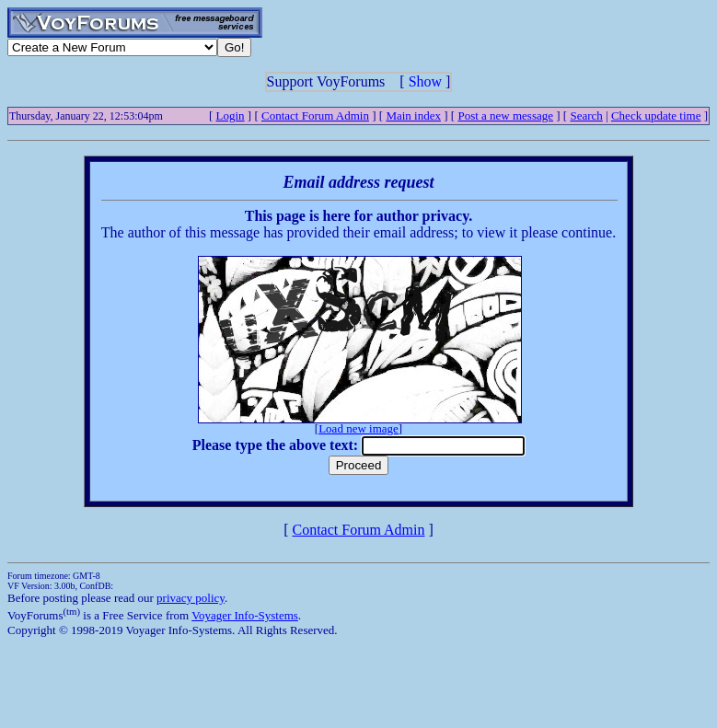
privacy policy (191, 598)
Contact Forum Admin (315, 116)
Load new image (358, 428)
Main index (413, 116)
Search (586, 116)
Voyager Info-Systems (245, 615)
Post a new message (505, 116)
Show (425, 81)
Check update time (656, 116)
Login (231, 116)
